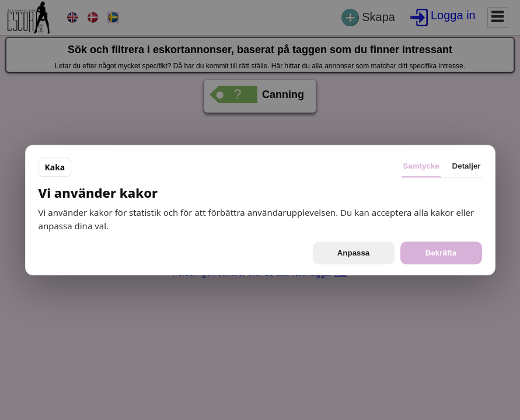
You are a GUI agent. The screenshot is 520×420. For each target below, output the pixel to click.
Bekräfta (441, 253)
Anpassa (354, 253)
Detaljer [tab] (467, 166)
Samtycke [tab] (421, 166)
